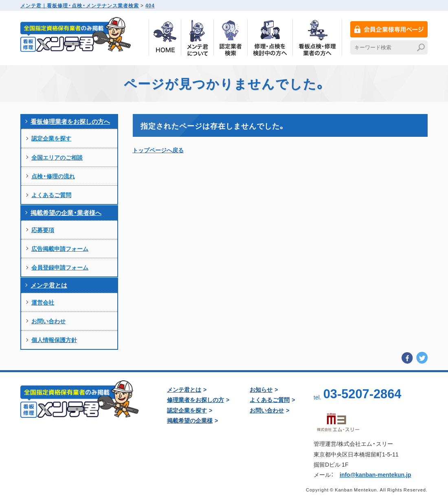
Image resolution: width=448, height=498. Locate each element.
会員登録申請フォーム (60, 267)
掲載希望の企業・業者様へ (66, 213)
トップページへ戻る (158, 150)
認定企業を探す (51, 138)
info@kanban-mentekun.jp (375, 474)
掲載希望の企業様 (190, 420)
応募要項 (43, 230)
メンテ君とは (49, 285)
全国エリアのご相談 (57, 157)
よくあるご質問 (51, 195)
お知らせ (261, 389)
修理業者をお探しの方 (195, 399)
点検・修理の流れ (53, 176)
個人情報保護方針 (54, 340)
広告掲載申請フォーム (60, 248)
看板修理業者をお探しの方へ (70, 121)
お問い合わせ (48, 321)
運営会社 (43, 302)
